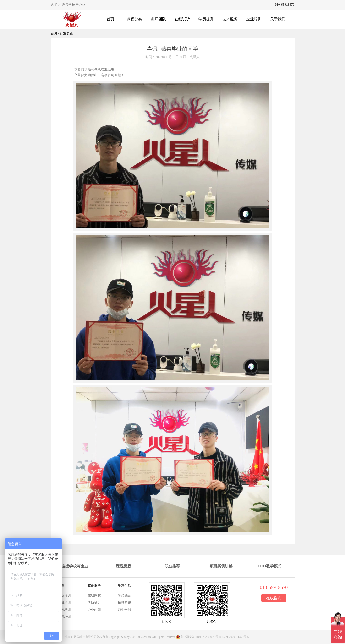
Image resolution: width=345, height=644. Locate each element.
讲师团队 (158, 19)
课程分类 (134, 19)
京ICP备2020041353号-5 (234, 637)
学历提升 (206, 19)
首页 (110, 19)
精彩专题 (124, 603)
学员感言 (124, 595)
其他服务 (94, 586)
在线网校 (94, 595)
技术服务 (230, 19)
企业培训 (254, 19)
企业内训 (94, 610)
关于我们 (278, 19)
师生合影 (124, 610)
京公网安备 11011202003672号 (199, 637)
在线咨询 (274, 598)
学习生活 (124, 586)
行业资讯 (66, 33)
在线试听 (182, 19)
